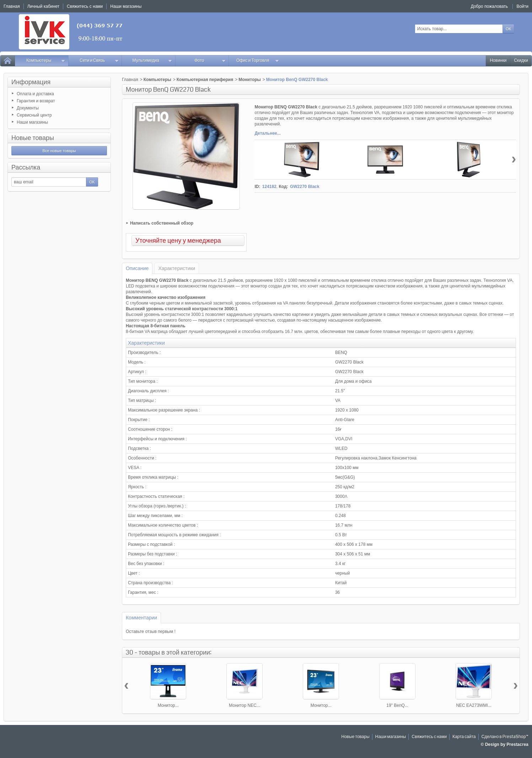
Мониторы (250, 80)
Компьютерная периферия (205, 80)
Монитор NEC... (244, 705)
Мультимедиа (152, 61)
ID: (257, 187)
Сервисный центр (34, 115)
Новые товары (33, 138)
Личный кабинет (43, 6)
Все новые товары (59, 151)
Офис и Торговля (258, 61)
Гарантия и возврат (36, 101)
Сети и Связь (99, 61)
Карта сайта (464, 737)
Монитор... (168, 705)
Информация (31, 82)
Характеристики (177, 268)
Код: (283, 187)
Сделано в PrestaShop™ (505, 737)
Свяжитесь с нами (429, 737)
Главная (130, 80)
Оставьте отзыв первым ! (151, 631)
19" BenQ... (397, 705)
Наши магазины (32, 122)
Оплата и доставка (35, 94)
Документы (28, 108)
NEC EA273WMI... (474, 705)
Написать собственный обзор (162, 223)
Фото (210, 61)
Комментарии (141, 618)
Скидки (521, 61)
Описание (137, 268)
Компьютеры (46, 61)
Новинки (498, 61)
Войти (522, 6)
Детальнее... (267, 133)
